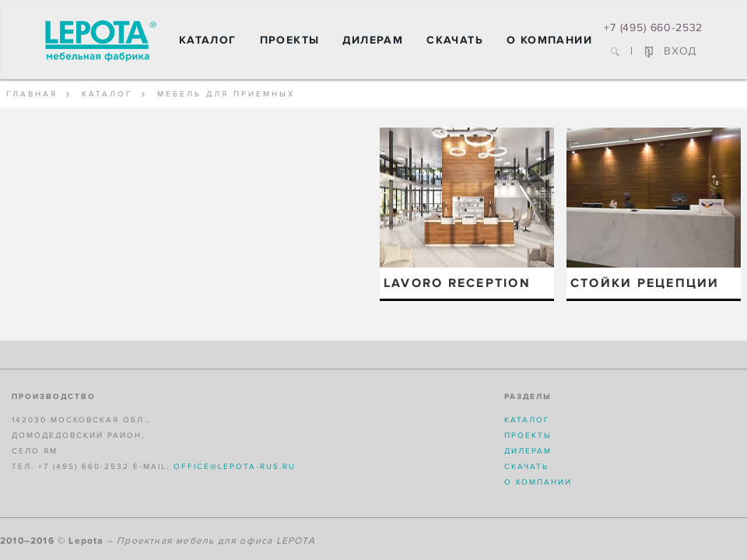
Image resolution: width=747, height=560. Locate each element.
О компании (549, 40)
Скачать (455, 40)
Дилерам (373, 40)
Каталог (208, 40)
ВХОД (671, 51)
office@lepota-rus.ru (235, 467)
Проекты (290, 40)
